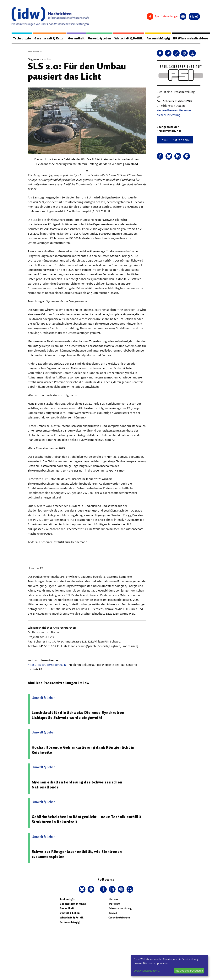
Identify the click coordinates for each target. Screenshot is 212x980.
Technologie (22, 38)
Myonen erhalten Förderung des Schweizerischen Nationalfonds (77, 785)
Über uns (113, 899)
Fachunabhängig (158, 38)
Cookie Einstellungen (119, 918)
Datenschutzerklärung (120, 908)
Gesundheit (76, 38)
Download (131, 164)
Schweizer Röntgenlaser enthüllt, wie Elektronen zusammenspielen (77, 854)
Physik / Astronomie (175, 140)
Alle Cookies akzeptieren (189, 971)
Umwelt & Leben (100, 38)
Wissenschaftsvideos (191, 38)
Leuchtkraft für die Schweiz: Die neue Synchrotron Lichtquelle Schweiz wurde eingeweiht (78, 715)
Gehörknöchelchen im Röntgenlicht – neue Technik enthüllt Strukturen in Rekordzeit (87, 819)
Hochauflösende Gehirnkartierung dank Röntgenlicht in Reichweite (83, 750)
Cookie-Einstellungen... (147, 971)
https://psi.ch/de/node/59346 (47, 665)
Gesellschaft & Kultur (50, 38)
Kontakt (113, 913)
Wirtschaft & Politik (129, 38)
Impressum (114, 904)
